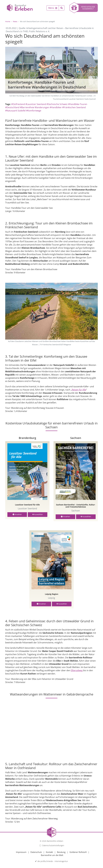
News (15, 21)
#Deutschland (12, 107)
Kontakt (49, 852)
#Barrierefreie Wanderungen (35, 107)
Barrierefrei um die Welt (52, 855)
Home (8, 21)
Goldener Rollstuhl (78, 852)
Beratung (61, 852)
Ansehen (17, 514)
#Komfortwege (34, 111)
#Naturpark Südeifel (15, 111)
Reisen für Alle (79, 390)
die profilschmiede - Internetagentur (53, 861)
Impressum (21, 852)
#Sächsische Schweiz (57, 104)
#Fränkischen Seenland (74, 107)
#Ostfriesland (18, 104)
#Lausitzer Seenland (36, 104)
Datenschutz (36, 852)
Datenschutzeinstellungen (53, 845)
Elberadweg (77, 670)
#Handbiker (56, 107)
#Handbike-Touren (78, 104)
